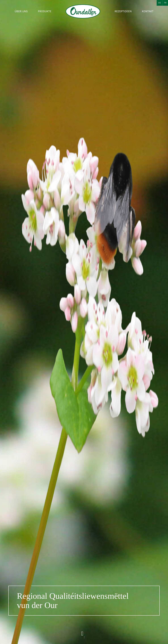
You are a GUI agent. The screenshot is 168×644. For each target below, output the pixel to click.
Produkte (45, 11)
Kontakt (148, 11)
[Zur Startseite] (83, 11)
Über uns (21, 11)
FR (165, 3)
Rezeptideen (123, 11)
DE (159, 3)
